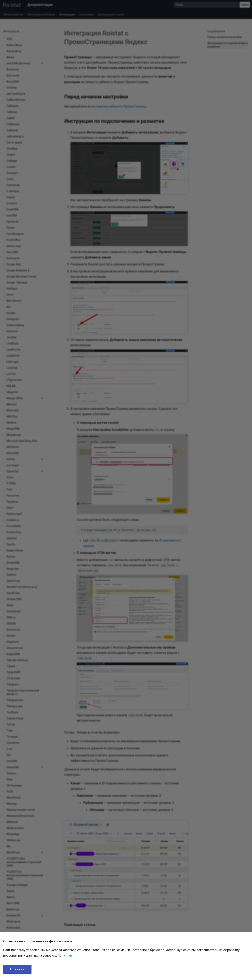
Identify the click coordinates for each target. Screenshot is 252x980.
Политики (65, 955)
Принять (17, 969)
